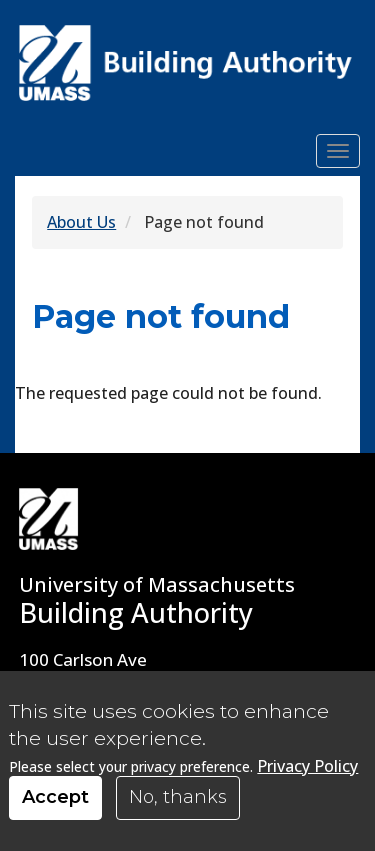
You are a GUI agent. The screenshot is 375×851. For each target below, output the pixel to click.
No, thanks (178, 806)
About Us (81, 222)
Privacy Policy (307, 774)
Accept (55, 806)
